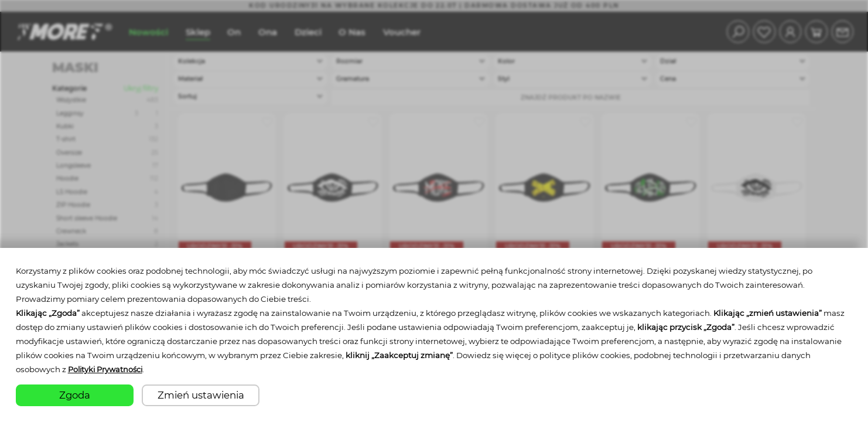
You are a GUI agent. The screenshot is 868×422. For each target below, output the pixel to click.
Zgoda (75, 395)
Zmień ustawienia (201, 395)
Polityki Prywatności (108, 370)
